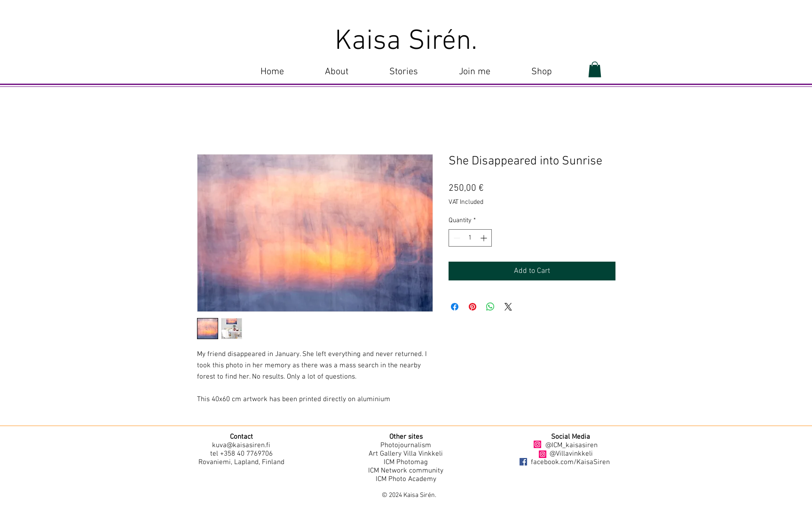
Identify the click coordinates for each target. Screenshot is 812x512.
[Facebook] (523, 462)
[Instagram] (537, 444)
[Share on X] (508, 307)
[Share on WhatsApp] (490, 307)
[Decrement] (456, 238)
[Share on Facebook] (455, 307)
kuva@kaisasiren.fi (241, 445)
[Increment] (485, 238)
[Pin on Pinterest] (473, 307)
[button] (404, 72)
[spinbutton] (470, 238)
